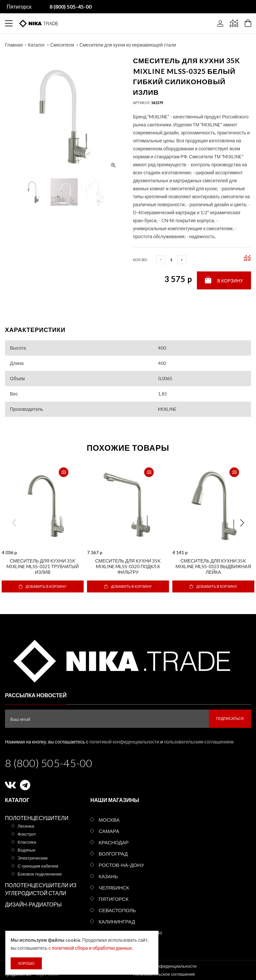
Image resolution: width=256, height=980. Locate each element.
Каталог (36, 45)
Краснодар (114, 842)
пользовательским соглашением (199, 742)
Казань (108, 876)
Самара (109, 831)
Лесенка (26, 826)
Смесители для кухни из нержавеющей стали (128, 45)
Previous (14, 523)
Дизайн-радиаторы (33, 904)
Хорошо (26, 963)
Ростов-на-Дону (121, 865)
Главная (14, 45)
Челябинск (114, 888)
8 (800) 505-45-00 (49, 763)
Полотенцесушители (37, 818)
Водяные (27, 850)
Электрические (33, 858)
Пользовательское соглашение (164, 974)
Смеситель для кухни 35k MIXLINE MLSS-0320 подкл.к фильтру (128, 566)
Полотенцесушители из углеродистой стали (41, 889)
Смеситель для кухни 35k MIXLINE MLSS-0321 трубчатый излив (43, 566)
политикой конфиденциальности (124, 742)
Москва (109, 820)
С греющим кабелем (38, 866)
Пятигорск (19, 6)
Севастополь (117, 910)
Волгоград (113, 854)
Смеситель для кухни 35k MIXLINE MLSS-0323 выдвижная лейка (213, 566)
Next (242, 523)
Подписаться (230, 718)
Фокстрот (27, 834)
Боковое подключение (40, 874)
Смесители (62, 45)
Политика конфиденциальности (165, 966)
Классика (27, 842)
